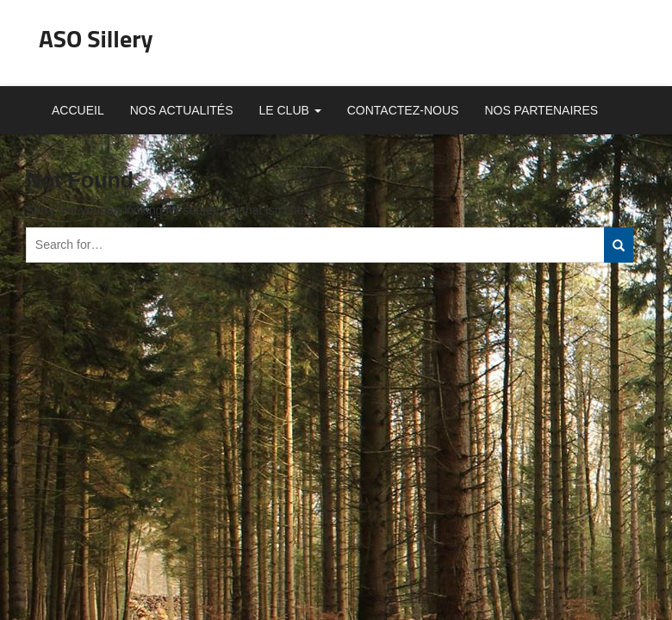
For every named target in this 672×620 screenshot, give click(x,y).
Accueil (78, 110)
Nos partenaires (541, 110)
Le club (290, 110)
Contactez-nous (403, 110)
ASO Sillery (96, 38)
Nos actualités (182, 110)
